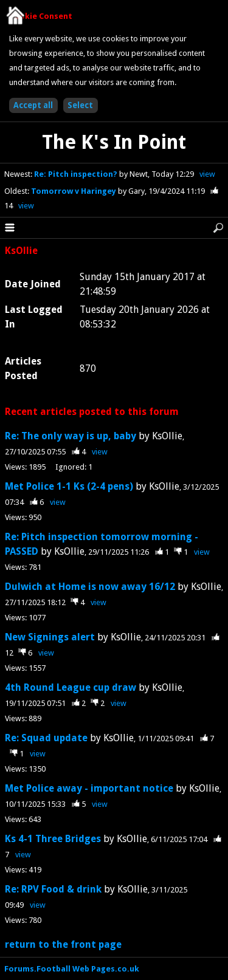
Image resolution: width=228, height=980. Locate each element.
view (207, 174)
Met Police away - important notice (89, 788)
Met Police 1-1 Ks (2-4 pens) (69, 486)
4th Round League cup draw (71, 687)
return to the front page (63, 944)
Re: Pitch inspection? (77, 174)
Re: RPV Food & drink (53, 889)
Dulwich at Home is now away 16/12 (90, 587)
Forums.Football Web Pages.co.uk (72, 969)
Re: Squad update (46, 738)
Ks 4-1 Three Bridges (54, 839)
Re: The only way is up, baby (71, 436)
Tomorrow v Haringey (74, 191)
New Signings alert (50, 637)
